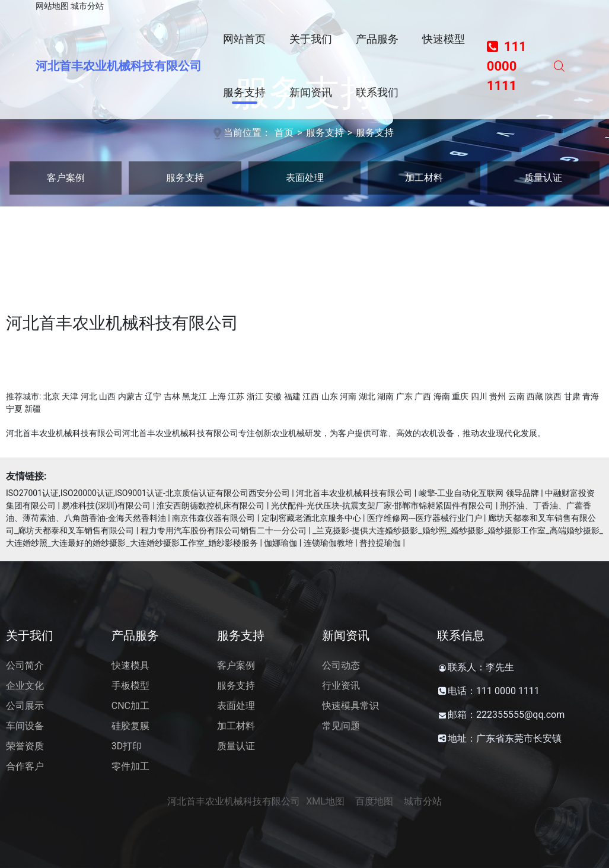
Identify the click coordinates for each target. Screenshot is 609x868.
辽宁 (153, 396)
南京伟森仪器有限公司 (213, 518)
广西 (423, 396)
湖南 (385, 396)
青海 (591, 396)
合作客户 (25, 766)
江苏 (236, 396)
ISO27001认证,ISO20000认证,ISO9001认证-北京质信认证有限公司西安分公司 (148, 493)
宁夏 (14, 409)
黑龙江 (195, 396)
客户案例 (66, 178)
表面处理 (305, 178)
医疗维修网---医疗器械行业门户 (425, 518)
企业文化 (25, 686)
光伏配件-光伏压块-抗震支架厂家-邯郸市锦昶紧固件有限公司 (382, 505)
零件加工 (130, 766)
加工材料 (424, 178)
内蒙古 (130, 396)
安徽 (273, 396)
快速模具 (130, 665)
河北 (89, 396)
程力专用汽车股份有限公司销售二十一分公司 (224, 530)
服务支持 (325, 133)
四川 (479, 396)
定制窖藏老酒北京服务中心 (311, 518)
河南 (348, 396)
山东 (330, 396)
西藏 (535, 396)
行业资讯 (341, 686)
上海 (218, 396)
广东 (404, 396)
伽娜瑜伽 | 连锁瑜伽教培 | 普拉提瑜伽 (332, 543)
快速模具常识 (350, 706)
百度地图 (374, 801)
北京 (52, 396)
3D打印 (127, 746)
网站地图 (52, 6)
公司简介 (25, 665)
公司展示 (25, 706)
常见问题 (341, 726)
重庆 (460, 396)
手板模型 (130, 686)
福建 (292, 396)
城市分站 (87, 6)
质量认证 (543, 178)
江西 (311, 396)
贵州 (498, 396)
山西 (107, 396)
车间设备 (25, 726)
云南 (516, 396)
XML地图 (325, 801)
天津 (70, 396)
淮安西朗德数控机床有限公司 (211, 505)
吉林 (172, 396)
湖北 (367, 396)
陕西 (553, 396)
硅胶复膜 (130, 726)
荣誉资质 (25, 746)
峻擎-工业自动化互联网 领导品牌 (479, 493)
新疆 (33, 409)
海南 (442, 396)
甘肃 (572, 396)
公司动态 (341, 665)
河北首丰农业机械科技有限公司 (119, 66)
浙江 (255, 396)
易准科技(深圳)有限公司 (106, 505)
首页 (284, 133)
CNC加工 (130, 706)
